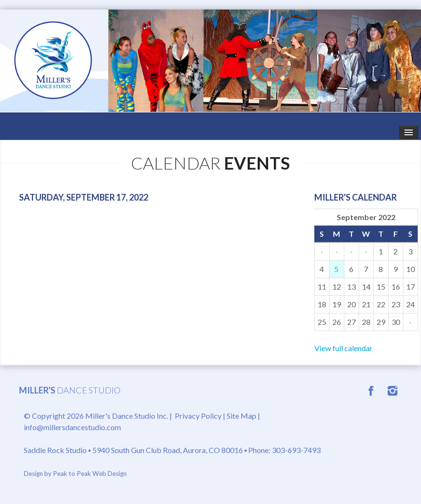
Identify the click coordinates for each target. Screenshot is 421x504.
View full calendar (343, 348)
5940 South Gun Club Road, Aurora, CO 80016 (168, 450)
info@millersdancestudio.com (72, 427)
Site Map (241, 416)
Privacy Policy (198, 416)
